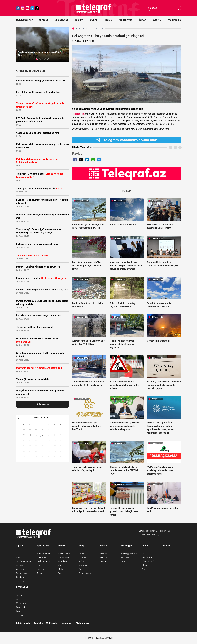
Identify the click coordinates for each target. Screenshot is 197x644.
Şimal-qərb (21, 607)
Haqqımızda (67, 623)
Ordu (18, 553)
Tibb (60, 565)
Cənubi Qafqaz (85, 573)
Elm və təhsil (63, 557)
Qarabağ (20, 577)
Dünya (94, 20)
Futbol (145, 569)
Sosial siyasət (64, 553)
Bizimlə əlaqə (82, 623)
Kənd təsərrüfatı (44, 553)
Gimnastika (147, 557)
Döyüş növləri (148, 561)
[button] (37, 59)
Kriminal (104, 557)
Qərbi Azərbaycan (24, 561)
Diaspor (19, 557)
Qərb (18, 599)
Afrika (82, 553)
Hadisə (108, 20)
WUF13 (157, 20)
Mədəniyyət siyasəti (129, 553)
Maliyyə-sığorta (44, 561)
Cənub (19, 595)
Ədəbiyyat (125, 557)
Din (59, 573)
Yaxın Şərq (83, 565)
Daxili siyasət (22, 573)
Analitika (20, 581)
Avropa (82, 569)
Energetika (42, 557)
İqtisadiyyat (61, 20)
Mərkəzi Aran (22, 603)
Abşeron (20, 615)
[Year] (47, 417)
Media (61, 569)
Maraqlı (103, 561)
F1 (143, 553)
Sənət (123, 561)
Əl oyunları (147, 565)
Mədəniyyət (125, 20)
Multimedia (174, 20)
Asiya (81, 561)
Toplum (79, 20)
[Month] (38, 417)
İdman (143, 20)
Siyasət (43, 20)
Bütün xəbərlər (24, 20)
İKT (38, 565)
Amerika (83, 557)
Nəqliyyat (41, 569)
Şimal (19, 611)
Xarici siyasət (22, 569)
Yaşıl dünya (63, 561)
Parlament (21, 565)
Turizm (40, 573)
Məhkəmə (104, 553)
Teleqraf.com (78, 114)
